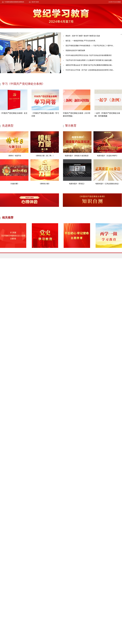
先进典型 (8, 126)
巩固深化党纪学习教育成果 (75, 50)
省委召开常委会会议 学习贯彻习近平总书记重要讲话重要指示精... (89, 65)
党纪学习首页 (35, 2)
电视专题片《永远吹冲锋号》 (108, 156)
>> (121, 34)
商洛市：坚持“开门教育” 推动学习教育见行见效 (83, 36)
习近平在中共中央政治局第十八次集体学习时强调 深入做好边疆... (89, 60)
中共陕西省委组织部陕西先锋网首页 (14, 2)
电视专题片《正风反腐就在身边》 (108, 184)
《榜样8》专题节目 (14, 156)
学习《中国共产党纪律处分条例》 (23, 84)
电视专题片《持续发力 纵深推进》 (77, 156)
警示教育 (71, 126)
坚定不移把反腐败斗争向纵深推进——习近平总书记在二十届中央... (90, 46)
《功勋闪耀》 (14, 184)
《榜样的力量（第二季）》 (45, 156)
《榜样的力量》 (45, 184)
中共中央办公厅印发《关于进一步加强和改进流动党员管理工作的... (90, 70)
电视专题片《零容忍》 (77, 184)
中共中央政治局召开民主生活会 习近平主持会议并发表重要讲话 (89, 55)
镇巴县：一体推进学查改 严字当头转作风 (80, 41)
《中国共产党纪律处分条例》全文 (14, 113)
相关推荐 (8, 218)
